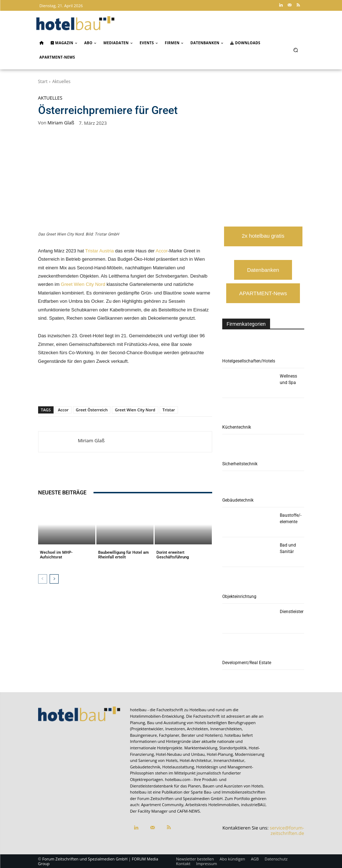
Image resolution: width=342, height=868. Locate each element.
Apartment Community (162, 805)
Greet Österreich (92, 410)
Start (43, 81)
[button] (295, 50)
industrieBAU (253, 805)
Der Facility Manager (149, 811)
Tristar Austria (100, 251)
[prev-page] (43, 579)
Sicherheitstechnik (240, 464)
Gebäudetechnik (238, 500)
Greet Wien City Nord (83, 284)
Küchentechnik (237, 427)
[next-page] (54, 579)
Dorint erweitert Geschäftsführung (173, 555)
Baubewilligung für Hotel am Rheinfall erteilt (124, 555)
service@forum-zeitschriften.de (287, 831)
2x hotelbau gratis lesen (263, 239)
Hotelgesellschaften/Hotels (249, 361)
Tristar (169, 410)
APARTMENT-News (263, 293)
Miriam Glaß (61, 123)
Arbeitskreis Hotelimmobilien (212, 805)
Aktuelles (61, 81)
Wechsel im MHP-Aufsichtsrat (56, 555)
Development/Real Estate (247, 663)
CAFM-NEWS (188, 811)
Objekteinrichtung (239, 597)
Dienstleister (292, 612)
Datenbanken (263, 270)
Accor (162, 251)
